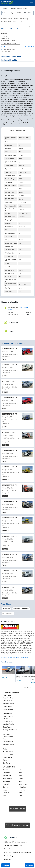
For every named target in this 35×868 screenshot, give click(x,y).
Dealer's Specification (17, 130)
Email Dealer (29, 865)
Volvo (5, 790)
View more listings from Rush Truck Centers (14, 657)
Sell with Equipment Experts (17, 825)
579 (21, 21)
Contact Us (8, 859)
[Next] (32, 24)
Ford (4, 796)
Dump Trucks (8, 706)
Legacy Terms (8, 849)
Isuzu (20, 773)
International (7, 778)
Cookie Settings (9, 856)
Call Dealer (6, 865)
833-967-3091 (29, 47)
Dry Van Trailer (8, 754)
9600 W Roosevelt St (8, 49)
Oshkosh (6, 784)
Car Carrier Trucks (6, 21)
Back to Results (7, 18)
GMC (20, 770)
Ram (20, 796)
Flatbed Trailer (8, 751)
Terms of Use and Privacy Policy (14, 845)
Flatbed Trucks (8, 701)
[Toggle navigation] (31, 3)
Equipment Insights (9, 60)
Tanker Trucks (8, 709)
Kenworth (6, 781)
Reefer (5, 760)
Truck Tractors (8, 698)
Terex (20, 781)
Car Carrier (7, 763)
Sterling (6, 787)
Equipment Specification (11, 56)
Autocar (6, 770)
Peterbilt (16, 21)
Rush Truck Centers (6, 47)
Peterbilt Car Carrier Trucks (21, 609)
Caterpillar (6, 793)
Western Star (23, 784)
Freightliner (7, 776)
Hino (20, 793)
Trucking (16, 18)
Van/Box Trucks (8, 704)
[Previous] (3, 24)
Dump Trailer (7, 757)
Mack (20, 776)
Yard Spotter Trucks (10, 730)
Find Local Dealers (18, 809)
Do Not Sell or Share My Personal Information (18, 852)
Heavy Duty (23, 18)
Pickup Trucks (8, 742)
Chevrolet (6, 773)
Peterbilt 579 (6, 609)
